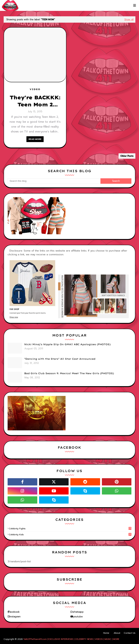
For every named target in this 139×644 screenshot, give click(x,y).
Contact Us (130, 633)
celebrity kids (70, 535)
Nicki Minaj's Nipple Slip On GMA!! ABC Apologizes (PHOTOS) (67, 344)
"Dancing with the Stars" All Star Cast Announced (60, 359)
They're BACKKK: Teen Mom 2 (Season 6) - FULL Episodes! (35, 101)
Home (106, 633)
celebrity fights (70, 529)
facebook (14, 612)
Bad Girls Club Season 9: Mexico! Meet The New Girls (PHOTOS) (69, 373)
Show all (129, 19)
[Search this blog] (54, 181)
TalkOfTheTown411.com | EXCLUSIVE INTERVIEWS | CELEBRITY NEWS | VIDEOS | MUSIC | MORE (71, 639)
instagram (15, 617)
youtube (78, 617)
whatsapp (78, 612)
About (117, 633)
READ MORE (35, 139)
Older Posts (127, 156)
